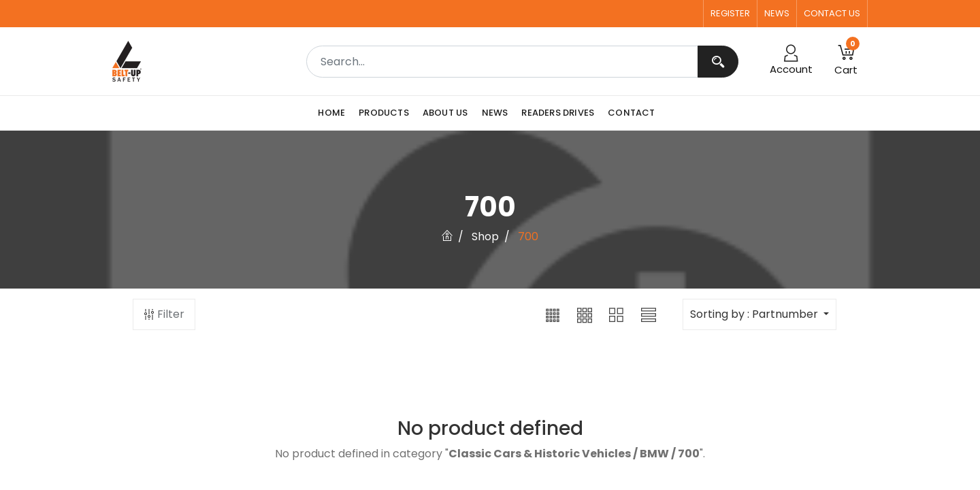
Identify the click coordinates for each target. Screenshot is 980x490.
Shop (485, 236)
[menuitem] (335, 113)
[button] (553, 314)
